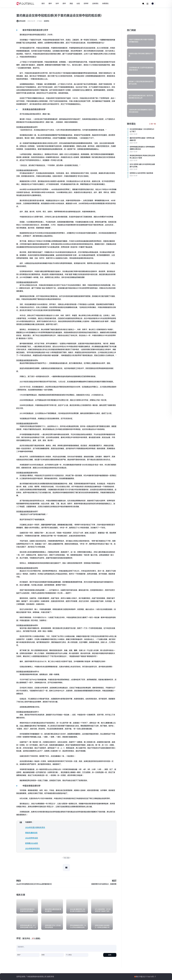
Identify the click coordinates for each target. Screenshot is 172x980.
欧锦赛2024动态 (31, 843)
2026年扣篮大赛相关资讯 (35, 828)
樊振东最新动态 (31, 833)
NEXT (114, 880)
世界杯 (86, 4)
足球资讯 (96, 4)
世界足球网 (22, 21)
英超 (72, 4)
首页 (44, 4)
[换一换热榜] (152, 124)
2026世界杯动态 (31, 838)
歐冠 (79, 4)
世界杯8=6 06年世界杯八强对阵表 (141, 173)
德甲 (51, 4)
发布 (110, 955)
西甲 (65, 4)
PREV (19, 880)
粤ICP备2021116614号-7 (146, 976)
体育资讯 (106, 4)
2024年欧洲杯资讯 (32, 848)
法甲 (58, 4)
